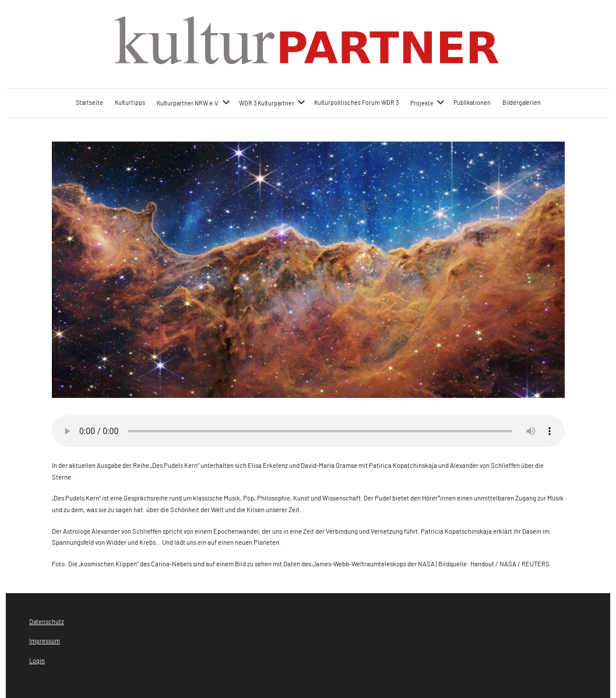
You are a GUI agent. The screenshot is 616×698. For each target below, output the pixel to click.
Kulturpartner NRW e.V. (193, 102)
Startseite (89, 102)
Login (37, 660)
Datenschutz (47, 621)
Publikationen (472, 102)
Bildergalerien (522, 102)
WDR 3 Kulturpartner (272, 102)
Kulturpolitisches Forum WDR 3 (356, 102)
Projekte (427, 102)
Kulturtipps (130, 102)
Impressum (45, 641)
